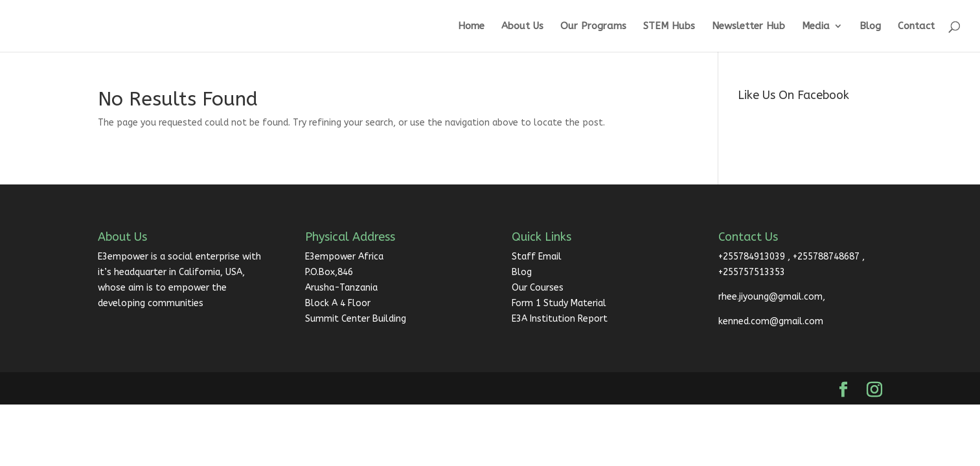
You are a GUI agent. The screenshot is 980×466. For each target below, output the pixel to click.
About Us (522, 27)
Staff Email (537, 257)
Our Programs (593, 27)
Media (816, 27)
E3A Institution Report (560, 319)
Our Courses (538, 288)
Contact (916, 27)
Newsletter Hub (748, 27)
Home (471, 27)
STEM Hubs (669, 27)
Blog (870, 27)
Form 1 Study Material (559, 303)
